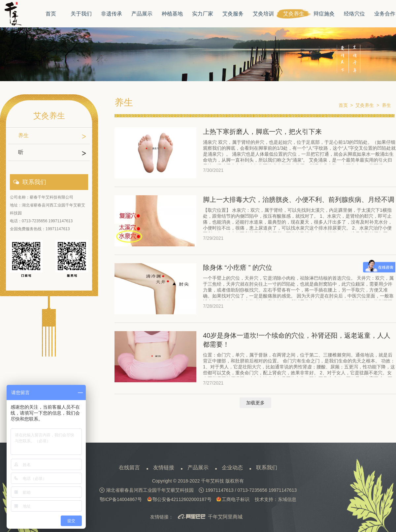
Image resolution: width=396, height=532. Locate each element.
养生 (23, 135)
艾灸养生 (294, 14)
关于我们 (81, 14)
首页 (51, 14)
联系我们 (267, 468)
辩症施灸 (324, 14)
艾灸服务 (233, 14)
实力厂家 (203, 14)
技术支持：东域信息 (276, 499)
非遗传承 (112, 14)
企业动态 (232, 468)
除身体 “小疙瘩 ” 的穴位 (238, 267)
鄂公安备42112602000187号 (179, 499)
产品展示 (142, 14)
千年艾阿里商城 (210, 517)
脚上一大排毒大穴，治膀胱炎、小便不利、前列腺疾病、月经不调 (299, 200)
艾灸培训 (263, 14)
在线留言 (129, 468)
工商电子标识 (233, 499)
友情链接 (164, 468)
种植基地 (172, 14)
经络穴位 (354, 14)
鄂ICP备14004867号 (121, 499)
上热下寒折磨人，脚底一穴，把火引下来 (262, 132)
